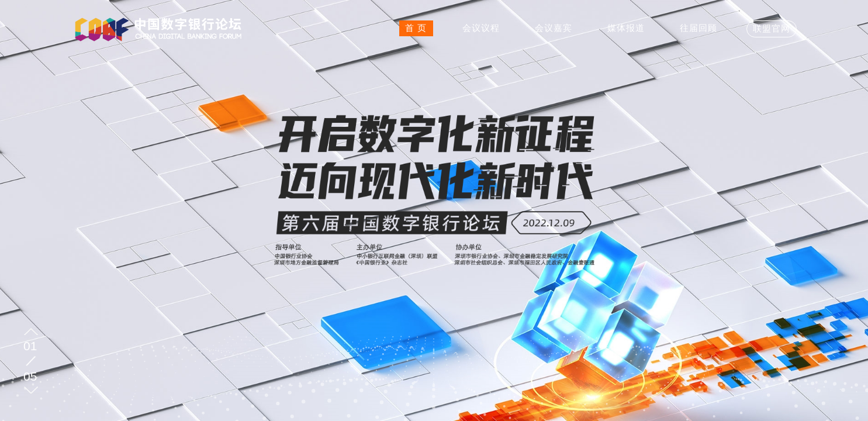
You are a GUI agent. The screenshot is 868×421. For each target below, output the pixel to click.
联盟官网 (772, 28)
